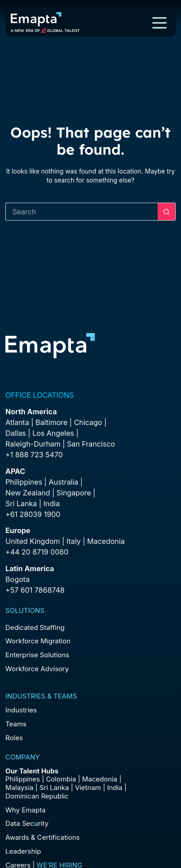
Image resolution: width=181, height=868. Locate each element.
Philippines (24, 482)
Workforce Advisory (37, 669)
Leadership (23, 851)
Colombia (61, 779)
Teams (16, 724)
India (115, 788)
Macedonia (106, 541)
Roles (14, 738)
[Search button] (167, 212)
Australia (63, 482)
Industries (21, 710)
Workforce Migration (38, 641)
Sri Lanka (21, 503)
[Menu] (159, 23)
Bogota (18, 579)
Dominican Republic (37, 796)
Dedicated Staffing (35, 627)
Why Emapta (25, 810)
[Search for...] (82, 212)
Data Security (27, 823)
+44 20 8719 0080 (37, 552)
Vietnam (88, 788)
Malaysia (19, 788)
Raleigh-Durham (33, 444)
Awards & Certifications (42, 837)
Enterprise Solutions (37, 655)
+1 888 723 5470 (34, 455)
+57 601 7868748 (35, 590)
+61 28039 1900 (33, 514)
